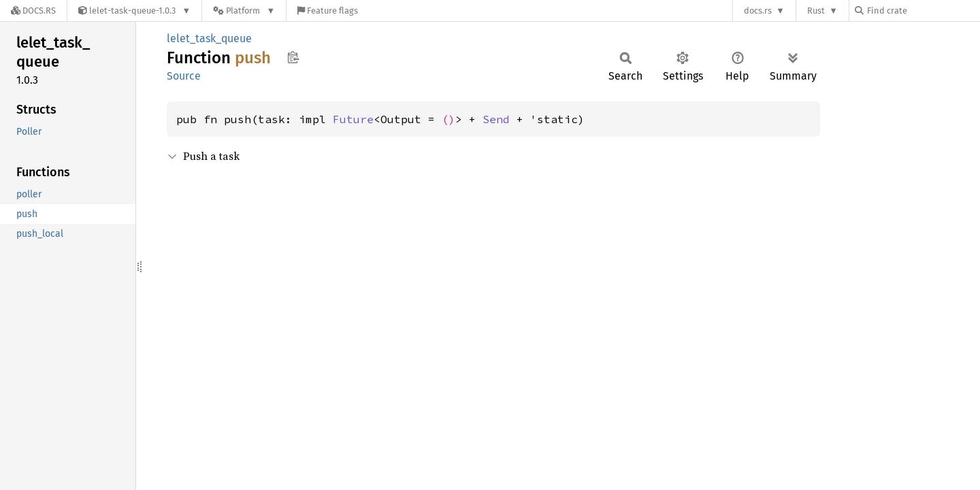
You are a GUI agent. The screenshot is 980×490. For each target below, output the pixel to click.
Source (184, 76)
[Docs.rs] (33, 11)
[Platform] (244, 11)
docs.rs (758, 11)
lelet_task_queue (209, 38)
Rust (816, 11)
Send (496, 119)
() (448, 119)
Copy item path (293, 57)
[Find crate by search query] (923, 11)
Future (353, 119)
